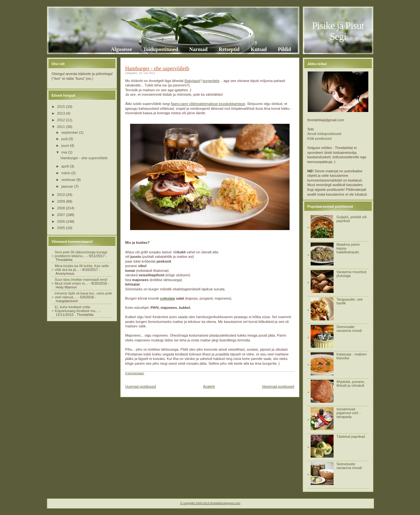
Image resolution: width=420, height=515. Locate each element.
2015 (62, 107)
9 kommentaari (135, 373)
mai (65, 152)
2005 (62, 228)
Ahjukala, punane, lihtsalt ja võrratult (351, 384)
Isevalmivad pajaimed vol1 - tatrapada (349, 413)
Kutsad (259, 49)
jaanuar (68, 186)
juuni (66, 146)
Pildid (284, 49)
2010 (62, 195)
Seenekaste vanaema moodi (349, 466)
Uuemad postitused (141, 386)
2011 (62, 127)
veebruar (69, 180)
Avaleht (209, 386)
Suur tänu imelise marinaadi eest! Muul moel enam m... (81, 281)
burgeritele (211, 81)
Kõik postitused (320, 138)
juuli (65, 139)
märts (66, 173)
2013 (62, 113)
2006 (62, 221)
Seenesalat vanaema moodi (349, 329)
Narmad (198, 49)
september (70, 132)
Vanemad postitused (278, 386)
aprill (66, 166)
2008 (62, 208)
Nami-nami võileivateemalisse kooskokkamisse (208, 104)
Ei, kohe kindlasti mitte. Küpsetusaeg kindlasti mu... (77, 309)
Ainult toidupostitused (324, 134)
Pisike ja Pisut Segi (338, 31)
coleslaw (168, 298)
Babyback (192, 81)
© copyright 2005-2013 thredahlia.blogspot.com (210, 503)
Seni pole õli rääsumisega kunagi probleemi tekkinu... (81, 254)
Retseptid (229, 49)
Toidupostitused (161, 49)
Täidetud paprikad (351, 437)
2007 (62, 215)
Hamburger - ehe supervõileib (84, 158)
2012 (62, 120)
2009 (62, 201)
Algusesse (122, 49)
